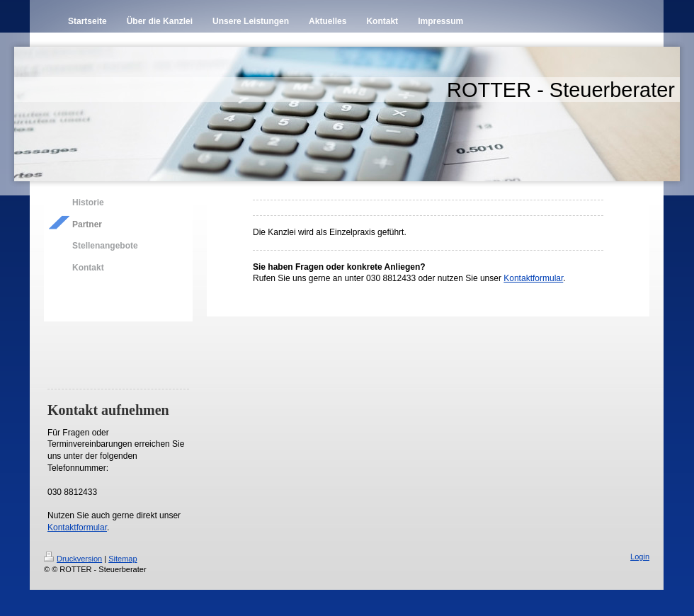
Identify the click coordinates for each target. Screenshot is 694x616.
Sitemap (123, 559)
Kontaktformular (77, 527)
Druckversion (73, 559)
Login (640, 557)
